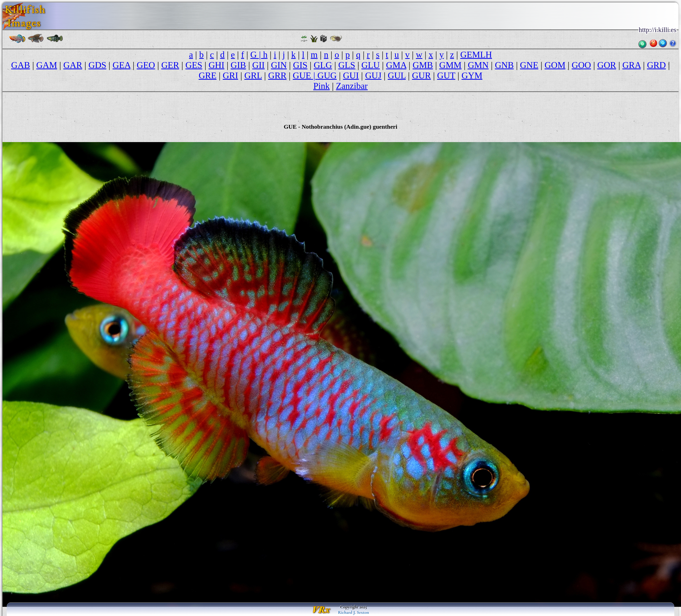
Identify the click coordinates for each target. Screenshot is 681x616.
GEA (122, 65)
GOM (555, 65)
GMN (478, 65)
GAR (73, 65)
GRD (656, 65)
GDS (97, 65)
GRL (253, 76)
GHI (217, 65)
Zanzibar (352, 86)
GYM (472, 76)
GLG (323, 65)
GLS (347, 65)
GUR (421, 76)
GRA (632, 65)
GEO (146, 65)
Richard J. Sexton (353, 612)
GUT (446, 76)
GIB (238, 65)
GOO (581, 65)
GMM (450, 65)
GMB (423, 65)
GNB (504, 65)
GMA (396, 65)
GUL (397, 76)
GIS (300, 65)
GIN (279, 65)
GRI (230, 76)
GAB (21, 65)
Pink (321, 86)
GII (259, 65)
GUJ (373, 76)
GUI (351, 76)
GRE (208, 76)
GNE (529, 65)
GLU (371, 65)
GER (170, 65)
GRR (277, 76)
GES (194, 65)
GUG (327, 76)
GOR (607, 65)
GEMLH (476, 55)
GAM (47, 65)
